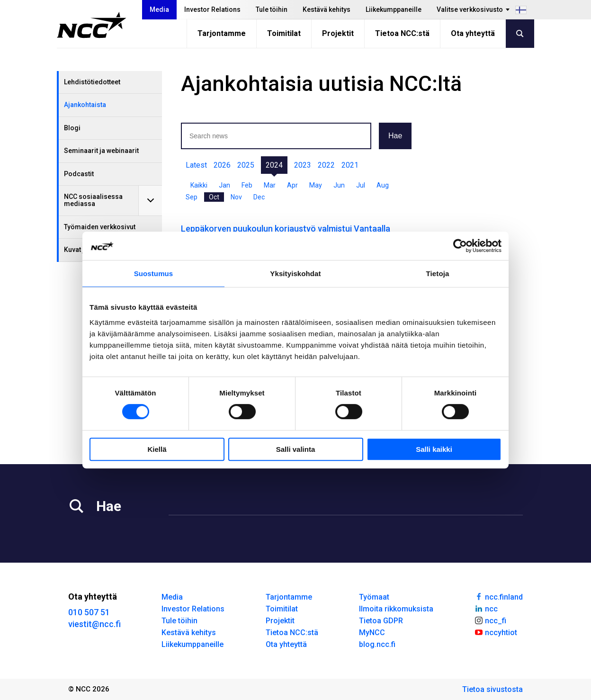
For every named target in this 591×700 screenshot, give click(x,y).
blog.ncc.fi (377, 644)
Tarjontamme (222, 33)
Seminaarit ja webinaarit (101, 151)
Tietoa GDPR (381, 621)
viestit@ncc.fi (94, 624)
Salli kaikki (434, 449)
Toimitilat (284, 33)
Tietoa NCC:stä (402, 33)
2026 (222, 165)
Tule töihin (272, 9)
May (316, 185)
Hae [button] (395, 136)
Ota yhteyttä (473, 33)
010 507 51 (89, 612)
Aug (383, 185)
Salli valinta (296, 449)
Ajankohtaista (85, 105)
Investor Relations (212, 9)
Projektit (338, 33)
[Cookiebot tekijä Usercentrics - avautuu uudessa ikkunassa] (460, 246)
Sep (192, 197)
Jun (339, 185)
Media (159, 9)
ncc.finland (498, 596)
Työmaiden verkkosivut (100, 227)
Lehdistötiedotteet (92, 82)
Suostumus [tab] (154, 274)
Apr (292, 185)
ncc (486, 608)
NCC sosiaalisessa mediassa (93, 200)
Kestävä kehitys (327, 9)
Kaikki (199, 185)
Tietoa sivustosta (492, 689)
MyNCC (372, 633)
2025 (246, 165)
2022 (326, 165)
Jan (224, 185)
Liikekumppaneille (394, 9)
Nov (236, 197)
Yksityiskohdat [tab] (295, 274)
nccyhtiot (496, 632)
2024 (274, 165)
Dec (259, 197)
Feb (247, 185)
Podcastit (79, 174)
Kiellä (157, 449)
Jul (361, 185)
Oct (214, 197)
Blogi (72, 128)
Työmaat (374, 597)
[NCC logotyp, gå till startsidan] (92, 25)
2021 (350, 165)
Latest (196, 165)
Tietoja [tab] (438, 274)
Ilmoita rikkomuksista (396, 609)
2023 (303, 165)
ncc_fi (490, 620)
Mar (270, 185)
